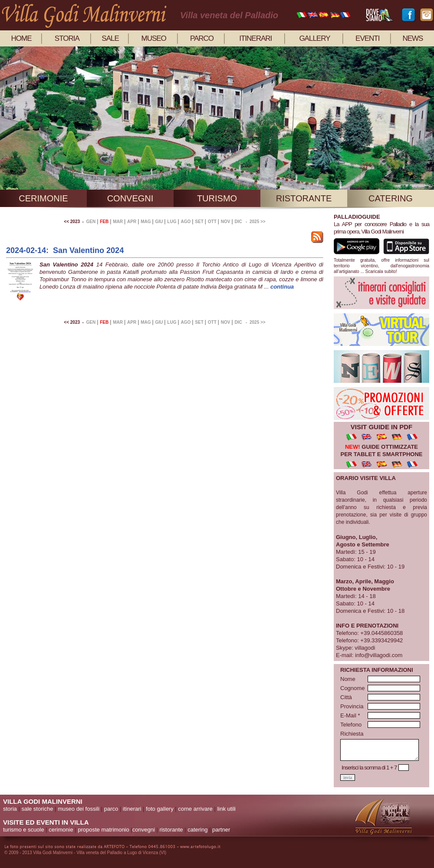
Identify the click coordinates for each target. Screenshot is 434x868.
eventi (367, 38)
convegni (130, 198)
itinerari (255, 38)
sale (110, 38)
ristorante (304, 198)
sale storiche (37, 809)
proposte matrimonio (104, 830)
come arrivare (195, 809)
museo (154, 38)
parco (202, 38)
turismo (217, 198)
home (21, 38)
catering (391, 198)
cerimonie (43, 198)
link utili (226, 809)
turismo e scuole (24, 830)
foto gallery (160, 809)
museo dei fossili (79, 809)
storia (67, 38)
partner (221, 830)
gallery (314, 38)
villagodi (365, 648)
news (413, 38)
